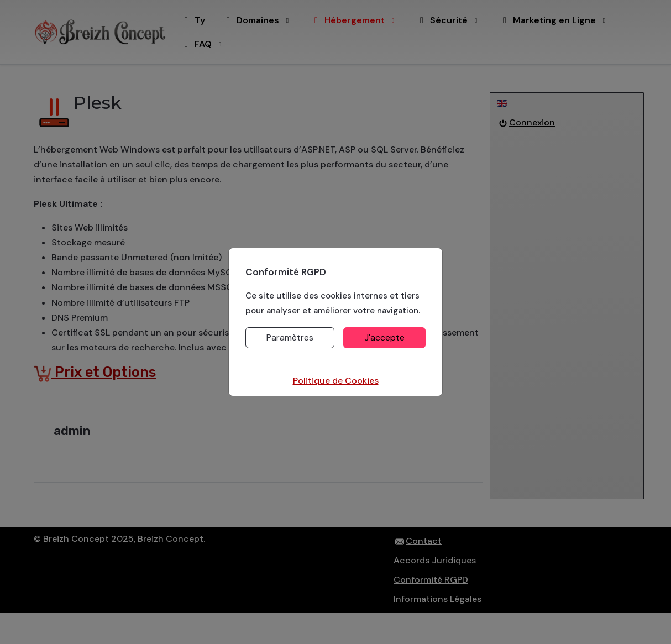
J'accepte (384, 337)
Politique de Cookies (336, 381)
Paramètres (290, 337)
